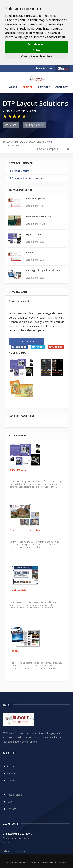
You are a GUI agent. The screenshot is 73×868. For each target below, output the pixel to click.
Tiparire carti (13, 145)
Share (11, 125)
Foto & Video (12, 795)
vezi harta (8, 842)
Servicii (28, 87)
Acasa (13, 87)
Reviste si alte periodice (25, 530)
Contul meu (44, 68)
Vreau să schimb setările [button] (37, 56)
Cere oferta (27, 341)
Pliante (14, 651)
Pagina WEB (34, 125)
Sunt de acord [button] (36, 44)
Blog (7, 802)
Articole (44, 87)
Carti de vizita (19, 590)
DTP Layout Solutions (28, 142)
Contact (61, 87)
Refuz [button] (36, 50)
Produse (10, 780)
